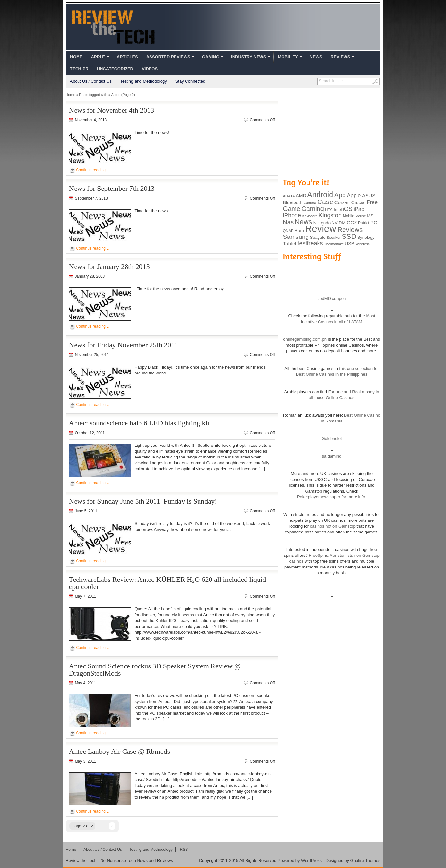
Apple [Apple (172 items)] (354, 196)
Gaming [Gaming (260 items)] (313, 209)
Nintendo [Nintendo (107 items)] (322, 223)
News (316, 57)
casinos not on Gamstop (332, 526)
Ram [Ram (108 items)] (299, 231)
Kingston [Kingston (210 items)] (330, 215)
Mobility (288, 57)
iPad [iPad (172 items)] (359, 209)
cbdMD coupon (332, 298)
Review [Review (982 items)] (320, 229)
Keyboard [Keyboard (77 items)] (310, 216)
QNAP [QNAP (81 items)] (288, 231)
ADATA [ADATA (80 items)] (289, 196)
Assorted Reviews (168, 57)
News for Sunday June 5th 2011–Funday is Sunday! (143, 501)
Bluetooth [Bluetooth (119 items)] (293, 202)
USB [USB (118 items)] (350, 244)
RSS (184, 850)
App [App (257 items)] (340, 195)
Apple (98, 57)
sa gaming (332, 456)
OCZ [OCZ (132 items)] (352, 223)
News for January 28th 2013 (109, 267)
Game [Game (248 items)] (292, 209)
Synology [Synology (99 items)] (366, 237)
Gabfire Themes (365, 860)
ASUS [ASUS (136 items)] (369, 196)
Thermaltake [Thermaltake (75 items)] (334, 244)
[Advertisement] (332, 132)
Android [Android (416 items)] (320, 195)
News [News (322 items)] (303, 222)
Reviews (341, 57)
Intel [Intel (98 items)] (338, 209)
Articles (127, 57)
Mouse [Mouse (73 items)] (361, 216)
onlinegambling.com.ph (305, 339)
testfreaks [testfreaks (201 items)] (310, 243)
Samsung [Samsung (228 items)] (296, 237)
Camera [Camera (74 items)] (310, 203)
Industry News (248, 57)
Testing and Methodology (144, 81)
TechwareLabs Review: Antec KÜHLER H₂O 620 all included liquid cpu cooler (168, 583)
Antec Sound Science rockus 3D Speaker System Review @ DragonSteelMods (155, 670)
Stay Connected (191, 81)
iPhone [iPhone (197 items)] (292, 215)
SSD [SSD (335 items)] (349, 236)
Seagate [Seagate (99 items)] (318, 237)
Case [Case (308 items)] (325, 202)
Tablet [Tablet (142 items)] (290, 244)
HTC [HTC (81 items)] (329, 210)
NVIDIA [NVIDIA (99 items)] (339, 223)
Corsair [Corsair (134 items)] (342, 202)
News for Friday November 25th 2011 (124, 345)
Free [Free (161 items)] (372, 202)
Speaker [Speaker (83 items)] (334, 238)
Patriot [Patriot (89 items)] (364, 223)
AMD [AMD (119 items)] (301, 196)
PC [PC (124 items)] (374, 223)
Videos (150, 69)
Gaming (211, 57)
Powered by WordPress (300, 860)
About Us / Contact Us (91, 81)
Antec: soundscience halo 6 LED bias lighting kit (139, 423)
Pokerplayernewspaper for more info (331, 497)
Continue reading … (94, 170)
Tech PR (79, 69)
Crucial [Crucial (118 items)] (358, 202)
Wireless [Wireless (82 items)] (363, 244)
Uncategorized (115, 69)
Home (76, 57)
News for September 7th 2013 (112, 188)
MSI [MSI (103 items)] (371, 216)
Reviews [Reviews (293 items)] (350, 230)
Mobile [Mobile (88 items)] (349, 216)
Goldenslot (331, 439)
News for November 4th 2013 (112, 110)
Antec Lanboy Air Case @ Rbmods (120, 751)
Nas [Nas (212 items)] (289, 222)
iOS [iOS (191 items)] (348, 209)
